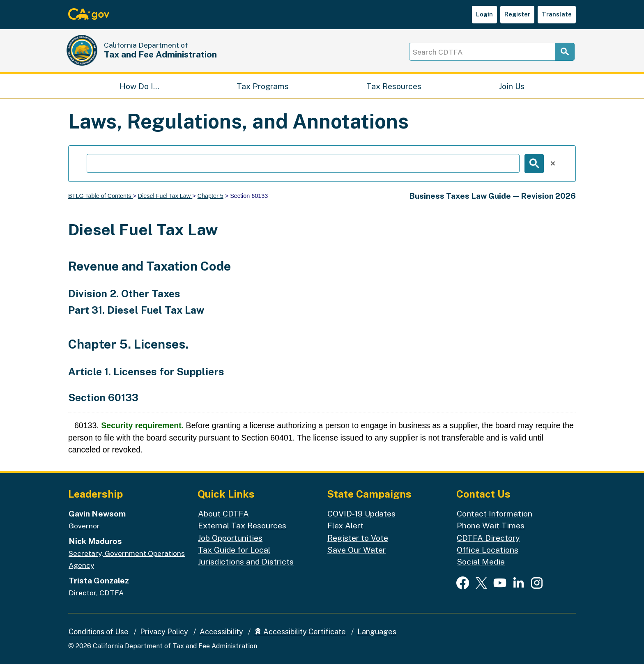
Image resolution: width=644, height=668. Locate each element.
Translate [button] (557, 14)
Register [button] (517, 14)
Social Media (481, 566)
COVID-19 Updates (361, 517)
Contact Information (494, 517)
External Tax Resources (242, 529)
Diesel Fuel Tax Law (165, 200)
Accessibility (221, 636)
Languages (377, 636)
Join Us (512, 88)
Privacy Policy (164, 636)
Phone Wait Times (491, 529)
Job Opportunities (230, 541)
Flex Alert (345, 529)
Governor (84, 530)
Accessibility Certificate (300, 636)
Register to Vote (358, 541)
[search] (303, 168)
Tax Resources (394, 88)
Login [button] (484, 14)
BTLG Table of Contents (100, 200)
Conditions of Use (99, 636)
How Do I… (139, 88)
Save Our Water (356, 553)
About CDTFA (223, 517)
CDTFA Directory (488, 541)
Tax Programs (263, 88)
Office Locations (488, 553)
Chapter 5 (210, 200)
